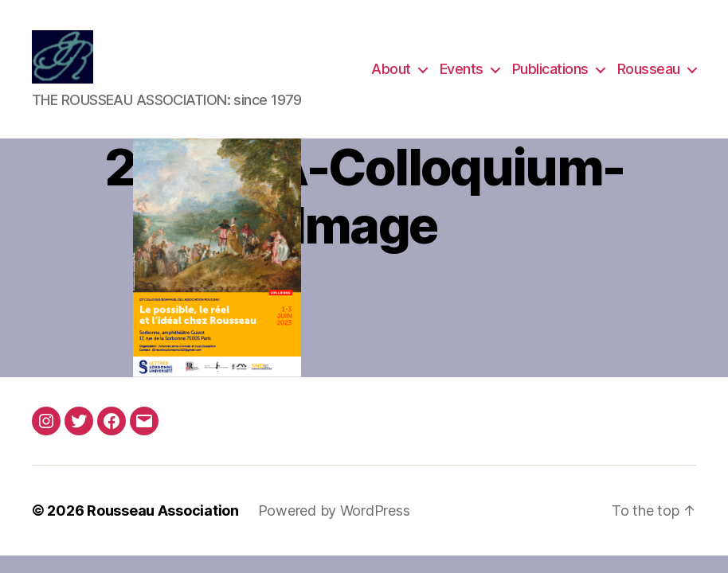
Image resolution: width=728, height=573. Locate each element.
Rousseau (649, 70)
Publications (550, 70)
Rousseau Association (163, 512)
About (391, 70)
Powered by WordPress (334, 512)
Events (462, 70)
